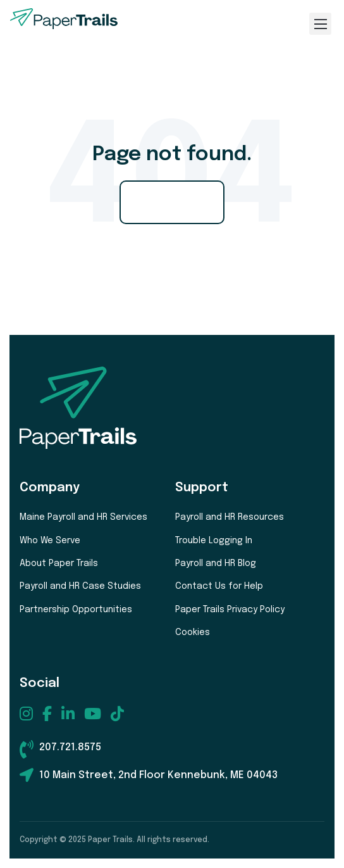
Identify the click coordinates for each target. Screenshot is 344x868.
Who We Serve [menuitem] (50, 541)
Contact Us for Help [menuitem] (219, 586)
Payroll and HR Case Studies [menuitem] (80, 586)
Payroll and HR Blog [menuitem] (216, 563)
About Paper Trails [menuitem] (59, 563)
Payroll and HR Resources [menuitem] (230, 517)
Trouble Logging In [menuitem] (214, 541)
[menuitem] (26, 714)
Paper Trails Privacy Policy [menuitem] (230, 610)
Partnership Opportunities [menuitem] (76, 610)
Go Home (172, 202)
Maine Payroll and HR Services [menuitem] (83, 517)
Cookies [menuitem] (193, 632)
